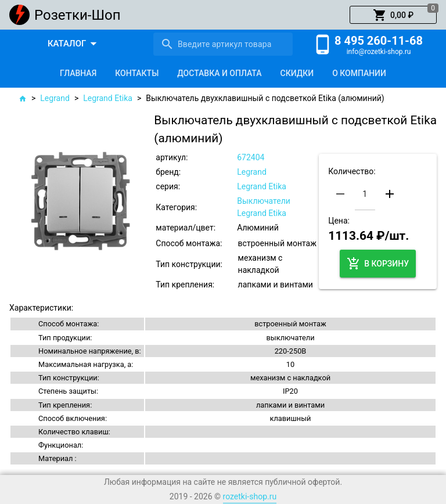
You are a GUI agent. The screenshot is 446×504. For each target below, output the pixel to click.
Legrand (55, 98)
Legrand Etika (108, 98)
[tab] (78, 73)
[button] (393, 15)
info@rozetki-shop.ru (379, 52)
